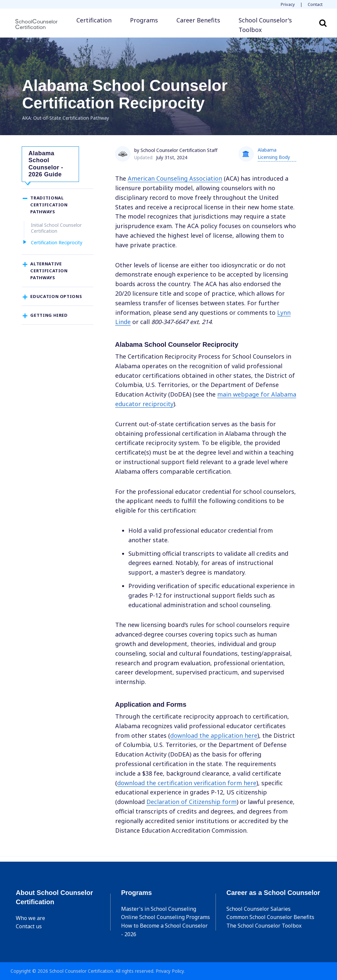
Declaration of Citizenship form (192, 802)
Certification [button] (94, 20)
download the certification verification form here (187, 783)
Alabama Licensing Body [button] (274, 153)
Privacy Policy (170, 971)
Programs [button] (144, 20)
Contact (315, 4)
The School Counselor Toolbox (264, 926)
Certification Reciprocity (57, 245)
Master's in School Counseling (159, 909)
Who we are (30, 918)
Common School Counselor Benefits (270, 917)
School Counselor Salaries (259, 909)
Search (323, 23)
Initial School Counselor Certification (56, 231)
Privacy (288, 4)
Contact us (29, 926)
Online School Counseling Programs (166, 917)
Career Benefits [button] (198, 20)
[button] (272, 25)
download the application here (214, 735)
